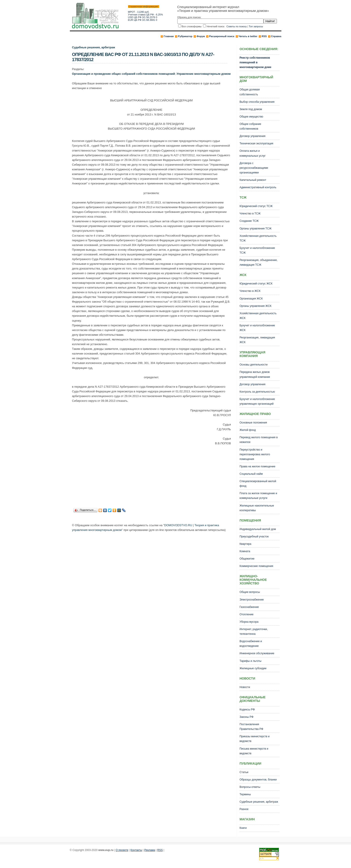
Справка (276, 36)
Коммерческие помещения (256, 566)
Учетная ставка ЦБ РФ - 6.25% (146, 15)
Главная (169, 36)
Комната (245, 551)
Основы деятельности (254, 365)
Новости (245, 687)
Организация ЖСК (251, 299)
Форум (201, 36)
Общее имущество (251, 117)
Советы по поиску (236, 26)
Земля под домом (251, 109)
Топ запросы (256, 26)
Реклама (150, 850)
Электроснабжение (252, 600)
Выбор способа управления (257, 102)
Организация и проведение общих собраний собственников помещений (124, 74)
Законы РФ (246, 717)
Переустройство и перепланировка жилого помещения (255, 454)
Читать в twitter (248, 36)
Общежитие (247, 559)
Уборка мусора (249, 622)
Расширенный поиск (222, 36)
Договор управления (253, 136)
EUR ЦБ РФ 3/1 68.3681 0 (143, 20)
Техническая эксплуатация (256, 143)
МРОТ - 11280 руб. (139, 12)
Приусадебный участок (254, 537)
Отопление (246, 614)
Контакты (136, 850)
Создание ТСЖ (249, 221)
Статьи (244, 772)
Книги (243, 828)
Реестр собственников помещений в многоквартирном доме (255, 62)
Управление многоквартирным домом (203, 74)
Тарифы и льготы (250, 661)
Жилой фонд (248, 430)
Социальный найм (251, 474)
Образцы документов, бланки (258, 780)
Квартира (245, 544)
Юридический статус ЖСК (256, 284)
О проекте (122, 850)
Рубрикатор (185, 36)
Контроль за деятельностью (257, 392)
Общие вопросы (250, 592)
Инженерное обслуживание (257, 653)
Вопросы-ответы (250, 787)
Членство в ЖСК (250, 291)
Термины (245, 794)
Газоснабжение (249, 607)
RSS (264, 36)
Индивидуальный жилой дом (258, 529)
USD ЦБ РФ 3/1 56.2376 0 (143, 17)
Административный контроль (258, 187)
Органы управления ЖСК (256, 306)
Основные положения (253, 423)
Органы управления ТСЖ (256, 229)
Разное (244, 809)
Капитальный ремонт (253, 180)
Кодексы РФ (247, 710)
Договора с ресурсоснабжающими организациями (254, 168)
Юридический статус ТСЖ (256, 206)
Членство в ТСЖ (250, 214)
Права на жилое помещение (257, 466)
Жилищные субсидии (253, 668)
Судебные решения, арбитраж (94, 47)
